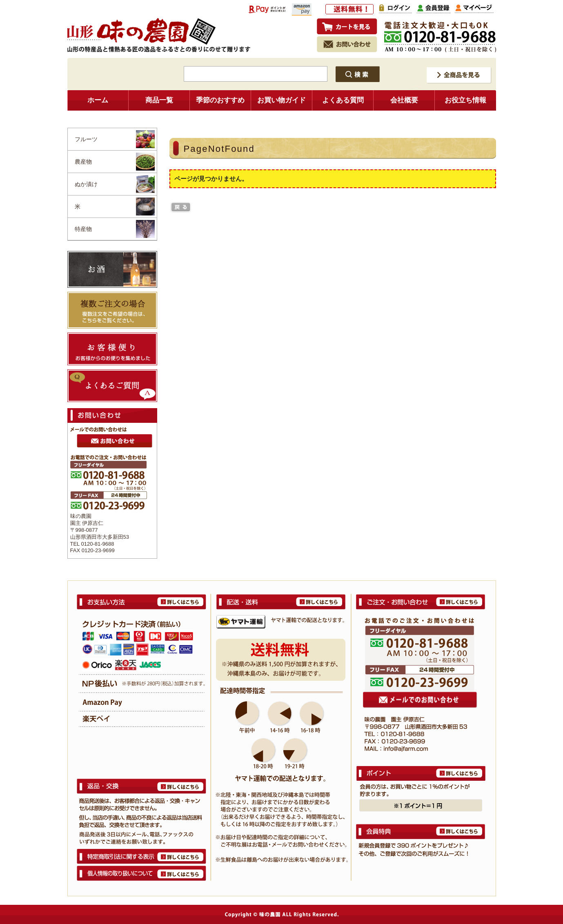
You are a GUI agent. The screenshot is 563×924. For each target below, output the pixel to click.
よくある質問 (343, 100)
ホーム (98, 100)
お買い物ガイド (281, 100)
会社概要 (404, 100)
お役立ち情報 (465, 100)
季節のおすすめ (220, 100)
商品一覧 (159, 100)
